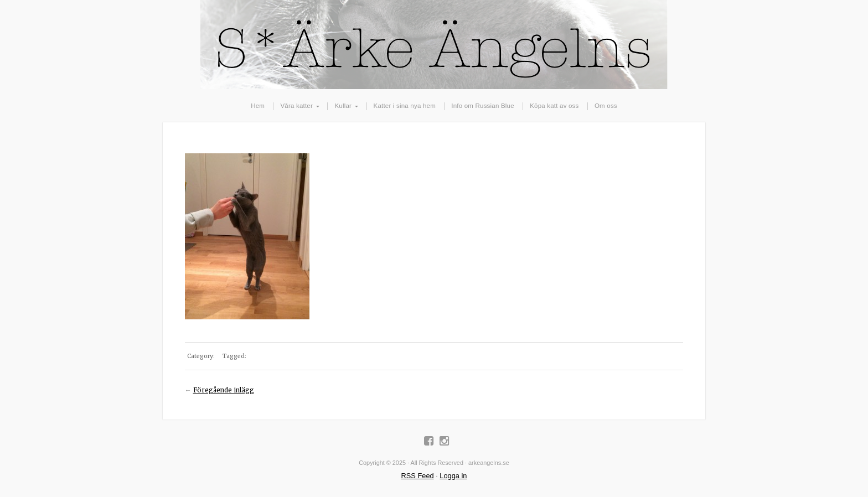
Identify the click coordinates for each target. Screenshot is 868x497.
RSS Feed (418, 476)
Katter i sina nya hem (405, 106)
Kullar (343, 106)
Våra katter (296, 106)
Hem (258, 106)
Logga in (453, 476)
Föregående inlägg (224, 390)
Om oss (606, 106)
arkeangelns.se (434, 45)
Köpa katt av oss (554, 106)
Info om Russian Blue (482, 106)
